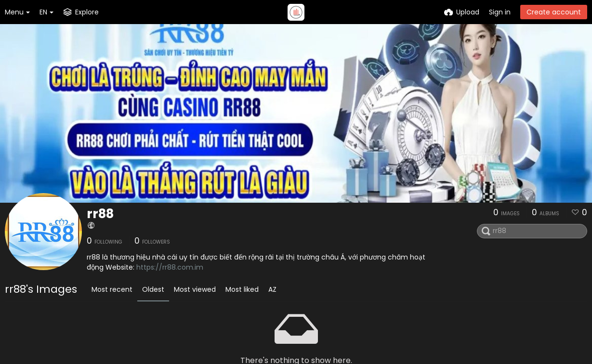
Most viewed (195, 289)
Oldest (153, 289)
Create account (554, 12)
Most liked (242, 289)
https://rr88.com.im (170, 267)
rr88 (100, 214)
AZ (272, 289)
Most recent (112, 289)
